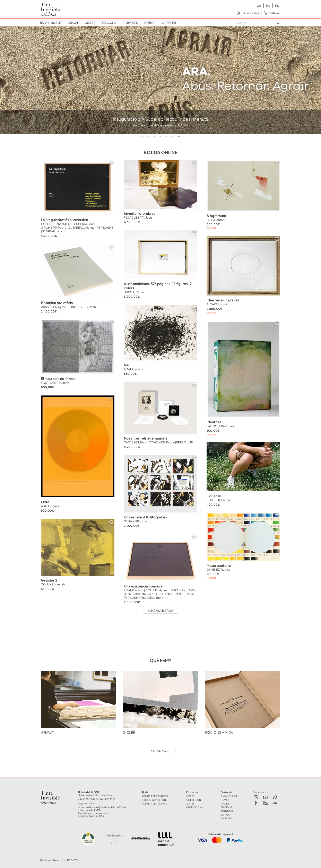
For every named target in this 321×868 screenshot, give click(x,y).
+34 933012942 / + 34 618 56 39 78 (97, 799)
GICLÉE (90, 23)
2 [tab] (148, 136)
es (277, 6)
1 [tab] (142, 136)
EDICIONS (109, 23)
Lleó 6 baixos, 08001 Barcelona (95, 795)
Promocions (194, 807)
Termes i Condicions (154, 800)
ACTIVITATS (130, 23)
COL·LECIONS (194, 800)
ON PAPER (169, 23)
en (268, 6)
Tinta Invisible (52, 792)
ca (259, 6)
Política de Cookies (154, 803)
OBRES (190, 796)
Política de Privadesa (155, 796)
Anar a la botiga (160, 610)
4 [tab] (160, 136)
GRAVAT (73, 23)
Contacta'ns (161, 751)
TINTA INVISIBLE (50, 23)
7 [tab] (179, 136)
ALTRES (190, 803)
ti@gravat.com (86, 803)
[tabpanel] (160, 80)
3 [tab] (154, 136)
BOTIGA (150, 23)
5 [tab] (167, 136)
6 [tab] (173, 136)
